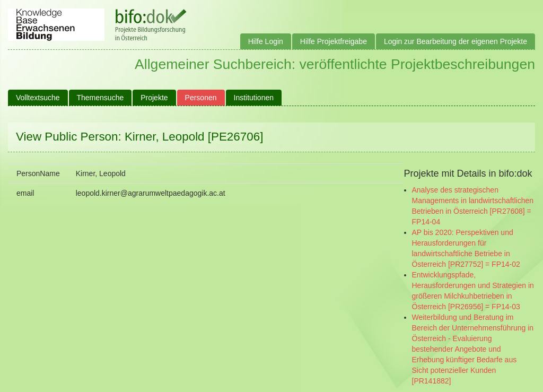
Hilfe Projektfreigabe (334, 41)
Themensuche (100, 98)
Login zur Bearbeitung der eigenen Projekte (456, 41)
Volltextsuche (38, 98)
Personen (201, 98)
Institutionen (254, 98)
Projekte (154, 98)
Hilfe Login (266, 41)
